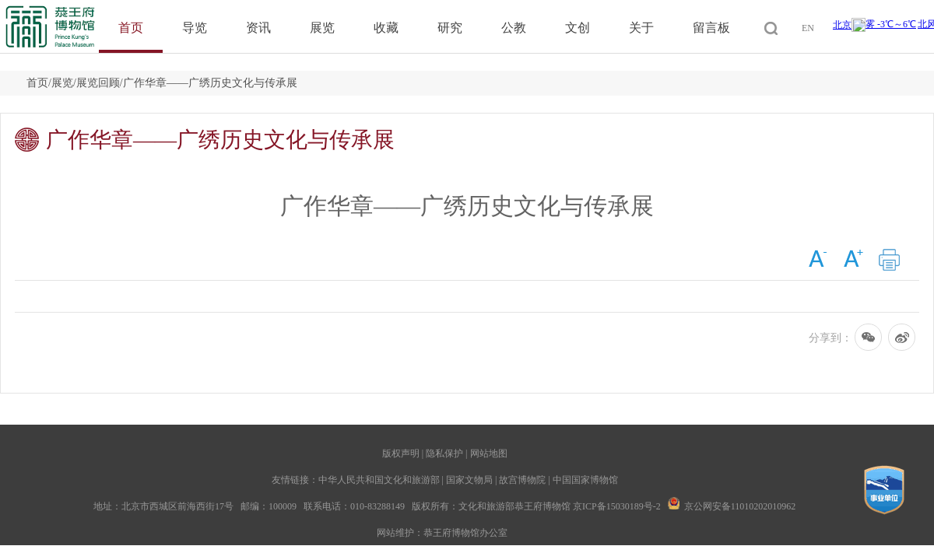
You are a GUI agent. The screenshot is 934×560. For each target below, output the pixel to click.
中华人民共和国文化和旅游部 (379, 480)
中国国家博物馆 (585, 480)
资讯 (258, 28)
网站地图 (489, 453)
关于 (641, 28)
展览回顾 (98, 83)
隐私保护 (444, 453)
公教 (514, 28)
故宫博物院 (522, 480)
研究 (450, 28)
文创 (578, 28)
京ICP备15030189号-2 (617, 506)
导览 (195, 28)
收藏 (386, 28)
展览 (322, 28)
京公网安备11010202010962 (740, 506)
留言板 (711, 28)
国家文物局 (469, 480)
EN (808, 28)
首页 (131, 28)
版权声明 (401, 453)
